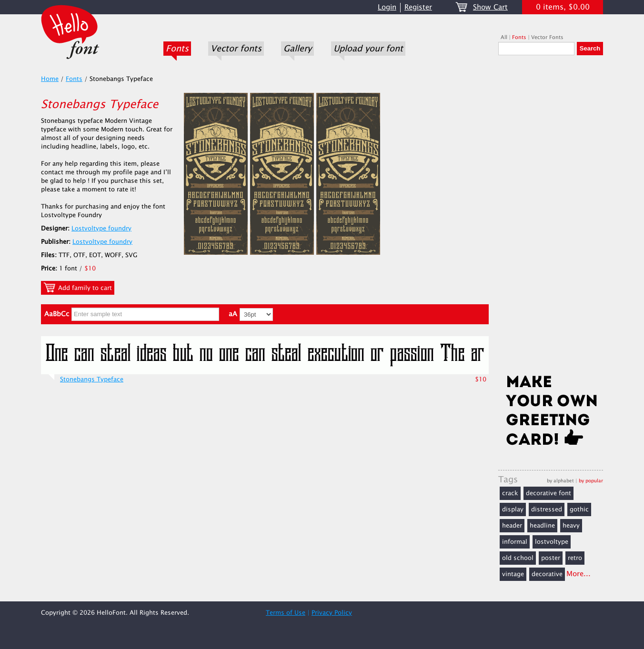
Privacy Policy (332, 613)
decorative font (548, 493)
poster (551, 558)
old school (518, 558)
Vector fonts (236, 49)
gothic (579, 509)
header (512, 526)
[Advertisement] (551, 218)
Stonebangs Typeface (92, 379)
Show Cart (490, 7)
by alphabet (560, 481)
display (513, 509)
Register (418, 7)
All (504, 37)
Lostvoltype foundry (101, 229)
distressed (547, 509)
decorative (547, 574)
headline (542, 526)
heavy (571, 526)
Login (387, 7)
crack (510, 493)
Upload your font (368, 49)
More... (579, 574)
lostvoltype (552, 542)
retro (575, 558)
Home (50, 79)
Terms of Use (286, 613)
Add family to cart (78, 288)
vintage (513, 574)
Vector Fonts (547, 37)
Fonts (177, 49)
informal (515, 542)
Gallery (297, 49)
